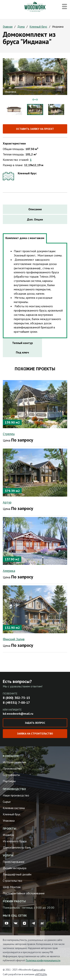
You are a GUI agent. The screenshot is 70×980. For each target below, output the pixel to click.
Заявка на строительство (35, 734)
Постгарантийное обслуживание (24, 893)
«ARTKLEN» (41, 974)
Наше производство (16, 795)
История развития (14, 762)
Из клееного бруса (15, 841)
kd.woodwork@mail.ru (18, 714)
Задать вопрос (35, 723)
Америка (9, 571)
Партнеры (9, 781)
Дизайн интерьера (15, 868)
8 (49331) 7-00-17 (16, 703)
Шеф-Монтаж (12, 887)
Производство (12, 768)
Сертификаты (11, 775)
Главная (8, 27)
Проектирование (14, 862)
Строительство (13, 881)
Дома (21, 27)
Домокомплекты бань (17, 847)
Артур (7, 502)
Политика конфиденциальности (43, 960)
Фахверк (8, 835)
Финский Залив (14, 639)
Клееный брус (38, 27)
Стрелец (9, 434)
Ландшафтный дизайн (17, 874)
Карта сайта (39, 970)
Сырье (7, 802)
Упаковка (9, 821)
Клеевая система (14, 808)
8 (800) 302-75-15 (16, 698)
